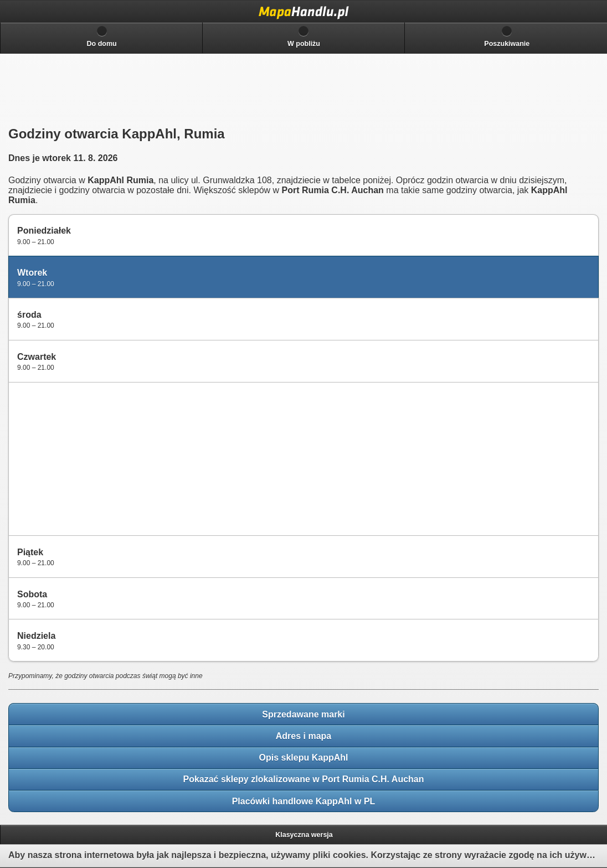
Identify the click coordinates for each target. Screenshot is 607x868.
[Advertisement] (95, 458)
